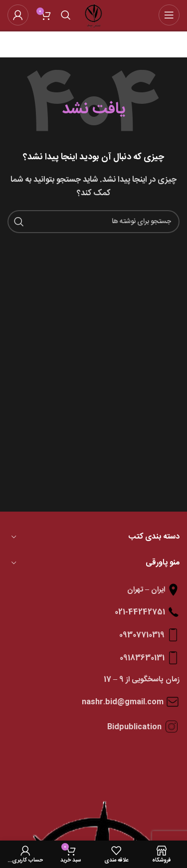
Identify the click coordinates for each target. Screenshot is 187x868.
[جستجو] (66, 15)
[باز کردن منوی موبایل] (169, 15)
